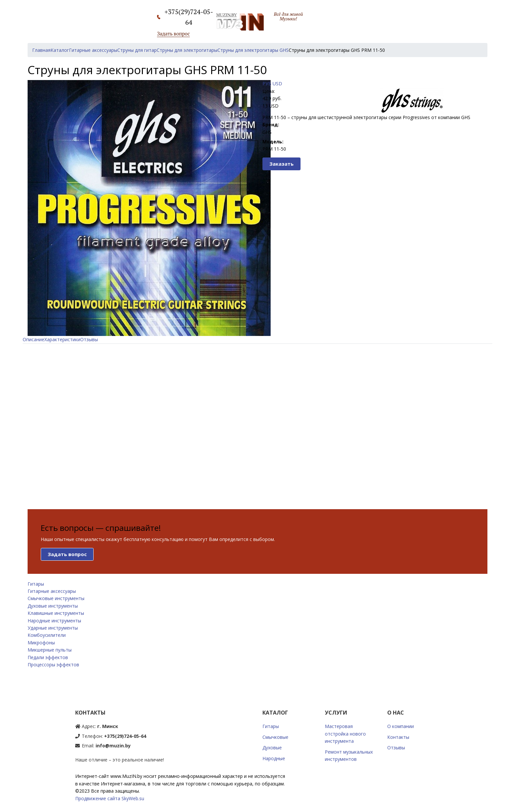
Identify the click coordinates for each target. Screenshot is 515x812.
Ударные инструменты (53, 628)
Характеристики (62, 339)
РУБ (267, 83)
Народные (274, 758)
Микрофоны (41, 643)
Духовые (272, 748)
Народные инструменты (54, 621)
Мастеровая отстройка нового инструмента (345, 734)
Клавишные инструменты (56, 613)
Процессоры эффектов (53, 665)
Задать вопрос (173, 33)
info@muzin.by (113, 746)
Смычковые (275, 737)
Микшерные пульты (50, 650)
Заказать (281, 164)
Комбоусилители (47, 635)
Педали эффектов (48, 657)
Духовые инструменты (53, 606)
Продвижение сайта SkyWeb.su (110, 798)
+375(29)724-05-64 (125, 736)
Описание (34, 339)
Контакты (398, 737)
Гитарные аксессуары (52, 591)
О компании (401, 726)
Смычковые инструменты (56, 598)
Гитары (36, 584)
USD (277, 83)
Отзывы (89, 339)
